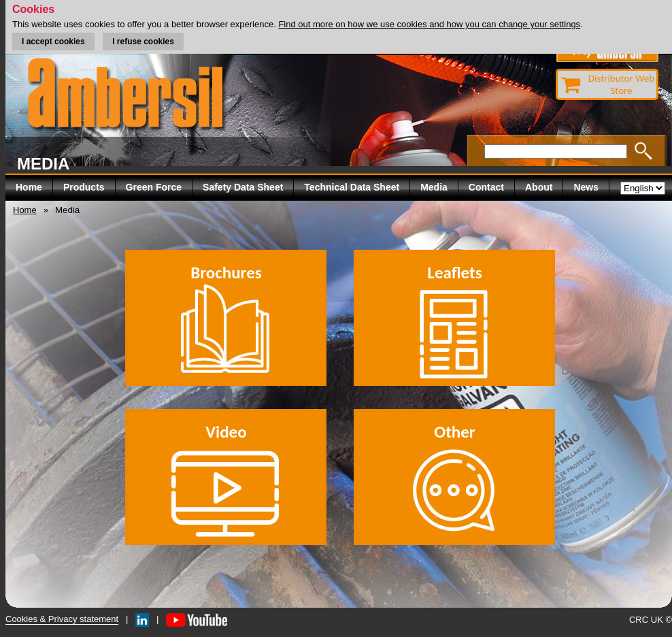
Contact (486, 187)
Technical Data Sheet (352, 187)
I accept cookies (53, 42)
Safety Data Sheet (243, 187)
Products (84, 187)
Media (434, 187)
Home (29, 187)
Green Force (154, 187)
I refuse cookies (143, 42)
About (539, 187)
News (586, 187)
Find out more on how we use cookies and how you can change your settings (429, 24)
